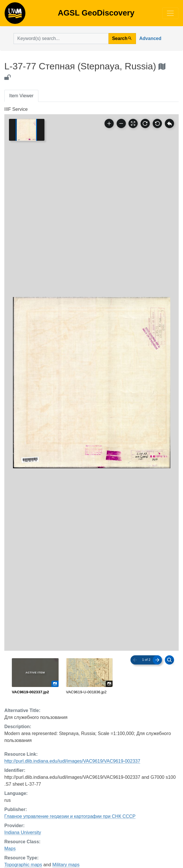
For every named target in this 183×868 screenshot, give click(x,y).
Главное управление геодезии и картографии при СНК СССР (70, 816)
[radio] (35, 677)
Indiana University (23, 832)
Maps (10, 849)
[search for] (61, 39)
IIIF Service (16, 109)
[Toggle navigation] (170, 13)
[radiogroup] (91, 677)
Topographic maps (23, 865)
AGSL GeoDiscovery (15, 15)
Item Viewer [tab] (21, 96)
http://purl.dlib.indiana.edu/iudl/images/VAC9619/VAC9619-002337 (72, 761)
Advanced (150, 38)
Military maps (66, 865)
